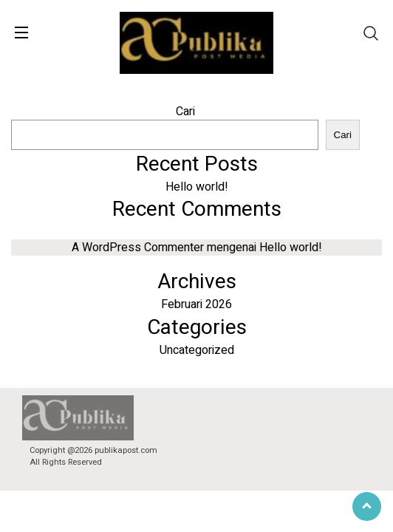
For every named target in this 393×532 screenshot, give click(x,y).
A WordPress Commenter (138, 248)
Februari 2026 (196, 304)
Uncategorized (197, 350)
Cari (185, 112)
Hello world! (197, 187)
